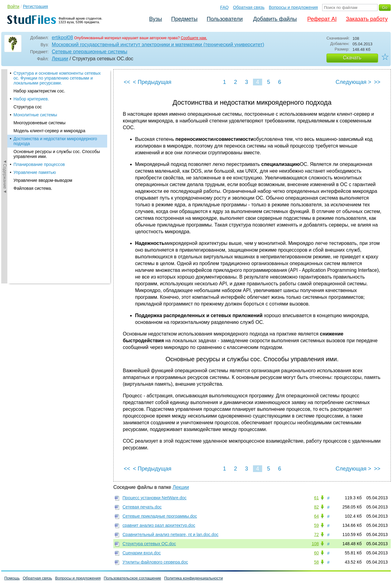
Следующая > (353, 82)
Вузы (156, 19)
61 (316, 498)
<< (127, 82)
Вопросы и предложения (293, 7)
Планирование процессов (39, 164)
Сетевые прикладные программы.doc (160, 516)
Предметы (184, 19)
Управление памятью (35, 172)
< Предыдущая (152, 82)
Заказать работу (367, 19)
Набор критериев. (31, 99)
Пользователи (225, 19)
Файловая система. (33, 188)
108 (315, 544)
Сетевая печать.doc (142, 507)
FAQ (224, 7)
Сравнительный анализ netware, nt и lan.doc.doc (170, 534)
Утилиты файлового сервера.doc (155, 562)
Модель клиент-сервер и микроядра (49, 131)
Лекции (60, 59)
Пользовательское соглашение (132, 578)
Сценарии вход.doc (142, 553)
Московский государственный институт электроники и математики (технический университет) (158, 45)
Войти (13, 6)
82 (316, 507)
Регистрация (36, 6)
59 (316, 525)
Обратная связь (249, 7)
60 (316, 553)
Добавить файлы (275, 19)
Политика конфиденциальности (194, 578)
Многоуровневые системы (40, 123)
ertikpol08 (62, 37)
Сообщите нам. (194, 38)
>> (377, 82)
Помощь (12, 578)
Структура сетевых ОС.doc (149, 544)
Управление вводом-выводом (43, 180)
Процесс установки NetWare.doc (155, 498)
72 (316, 534)
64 (316, 516)
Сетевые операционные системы (90, 52)
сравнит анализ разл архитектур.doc (159, 525)
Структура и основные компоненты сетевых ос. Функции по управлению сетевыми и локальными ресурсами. (57, 78)
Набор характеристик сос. (39, 91)
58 (316, 562)
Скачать (352, 58)
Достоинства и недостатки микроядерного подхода (55, 141)
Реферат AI (322, 19)
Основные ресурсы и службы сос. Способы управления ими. (57, 154)
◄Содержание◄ (5, 176)
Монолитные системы (35, 115)
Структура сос (28, 107)
